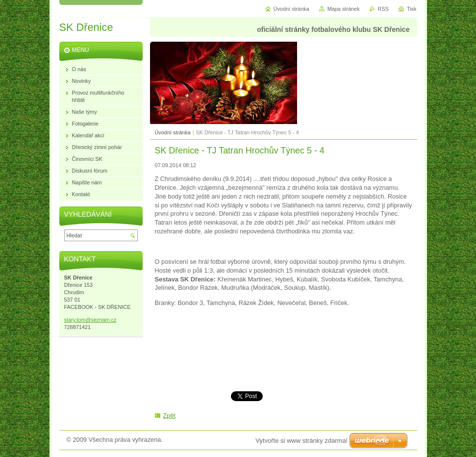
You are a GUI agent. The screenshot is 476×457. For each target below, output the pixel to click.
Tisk (412, 9)
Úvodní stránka (173, 132)
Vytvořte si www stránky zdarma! (301, 441)
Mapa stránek (344, 9)
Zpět (170, 416)
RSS (383, 9)
